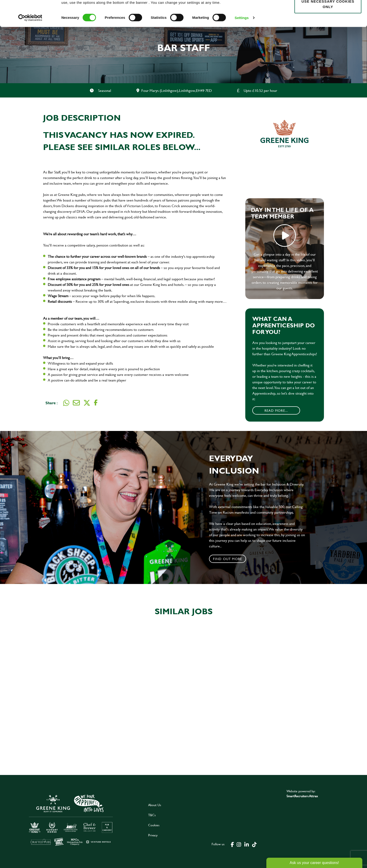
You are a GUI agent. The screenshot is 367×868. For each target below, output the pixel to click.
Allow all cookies (328, 12)
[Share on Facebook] (96, 403)
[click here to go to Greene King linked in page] (247, 844)
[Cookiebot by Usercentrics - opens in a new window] (30, 44)
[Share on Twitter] (87, 403)
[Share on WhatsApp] (66, 403)
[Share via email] (76, 403)
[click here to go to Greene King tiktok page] (254, 844)
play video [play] (285, 236)
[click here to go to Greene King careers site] (71, 820)
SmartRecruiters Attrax (302, 796)
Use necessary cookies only (328, 30)
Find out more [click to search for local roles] (228, 559)
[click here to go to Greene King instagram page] (239, 844)
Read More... (276, 410)
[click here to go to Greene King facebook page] (232, 844)
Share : (51, 403)
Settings (242, 43)
